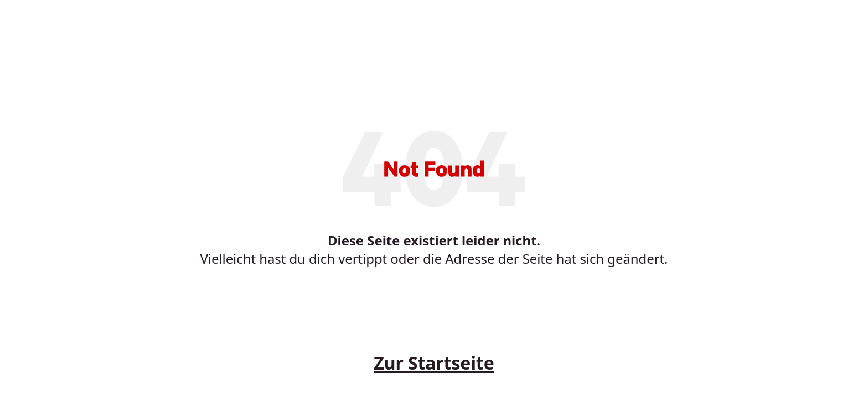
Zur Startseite (434, 363)
